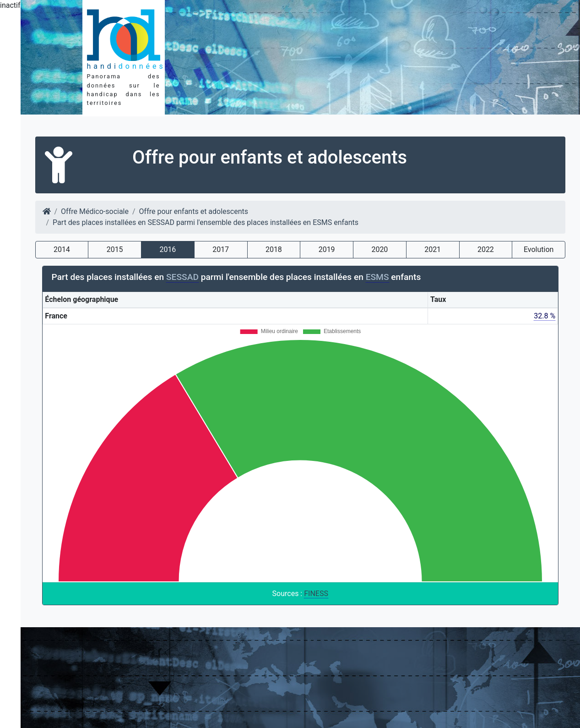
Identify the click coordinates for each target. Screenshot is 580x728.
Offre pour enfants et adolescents (194, 211)
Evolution (539, 249)
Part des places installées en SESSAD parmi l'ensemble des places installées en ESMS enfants (206, 222)
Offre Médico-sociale (95, 211)
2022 (486, 249)
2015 (115, 249)
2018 (274, 249)
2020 (379, 249)
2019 (327, 249)
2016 (168, 249)
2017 (221, 249)
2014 (62, 249)
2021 (433, 249)
